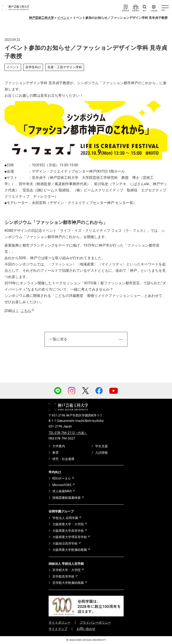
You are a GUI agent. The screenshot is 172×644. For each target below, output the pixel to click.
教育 (56, 453)
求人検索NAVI (62, 491)
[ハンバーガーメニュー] (165, 8)
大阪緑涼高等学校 (65, 543)
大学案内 (59, 446)
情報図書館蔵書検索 (67, 498)
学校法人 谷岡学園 (65, 518)
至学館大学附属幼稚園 (68, 583)
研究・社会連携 (63, 459)
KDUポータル (62, 478)
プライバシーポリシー (95, 622)
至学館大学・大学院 (67, 570)
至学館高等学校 (63, 576)
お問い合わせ (86, 629)
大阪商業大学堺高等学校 (70, 537)
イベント (13, 67)
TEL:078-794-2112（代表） (68, 433)
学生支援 (101, 446)
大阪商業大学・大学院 (68, 524)
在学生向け (33, 67)
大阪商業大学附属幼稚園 (70, 550)
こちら (26, 311)
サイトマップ (58, 629)
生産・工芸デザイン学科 (65, 67)
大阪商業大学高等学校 (68, 531)
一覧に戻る (58, 339)
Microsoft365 (62, 485)
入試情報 (101, 453)
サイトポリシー (60, 622)
